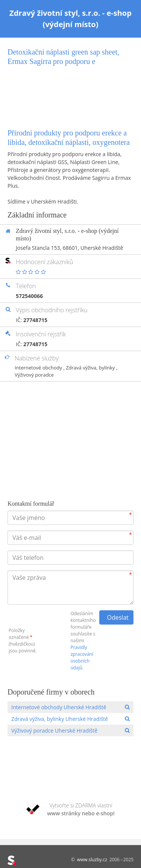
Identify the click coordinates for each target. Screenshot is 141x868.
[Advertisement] (70, 91)
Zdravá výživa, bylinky (91, 368)
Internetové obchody (39, 368)
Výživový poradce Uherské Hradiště (54, 730)
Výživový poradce (34, 375)
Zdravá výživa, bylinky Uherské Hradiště (60, 719)
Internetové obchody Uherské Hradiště (59, 707)
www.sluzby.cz (92, 859)
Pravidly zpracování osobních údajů (82, 657)
